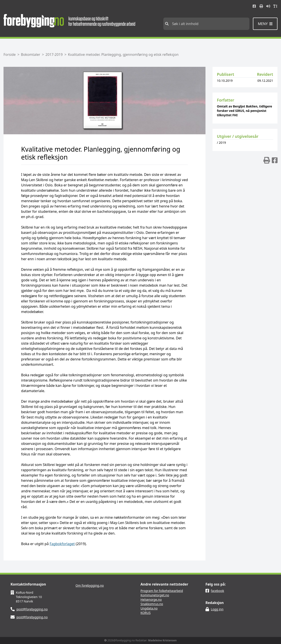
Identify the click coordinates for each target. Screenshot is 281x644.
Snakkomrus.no (152, 604)
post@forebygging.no (32, 609)
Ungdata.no (149, 608)
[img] (267, 160)
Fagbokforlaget (62, 544)
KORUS (146, 613)
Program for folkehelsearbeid (162, 591)
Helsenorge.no (151, 599)
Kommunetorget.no (155, 595)
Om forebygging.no (90, 585)
